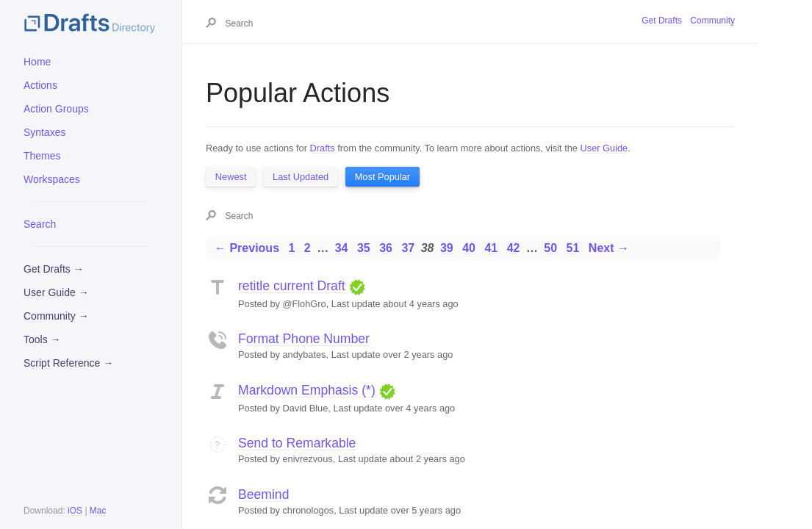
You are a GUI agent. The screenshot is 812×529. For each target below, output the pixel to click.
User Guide (604, 148)
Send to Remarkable (297, 443)
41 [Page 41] (491, 248)
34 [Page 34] (342, 248)
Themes (42, 156)
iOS (75, 511)
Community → (56, 316)
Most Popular (382, 177)
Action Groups (56, 109)
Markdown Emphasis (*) (307, 390)
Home (37, 62)
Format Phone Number (304, 339)
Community (712, 21)
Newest (231, 177)
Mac (98, 511)
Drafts (323, 148)
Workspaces (52, 179)
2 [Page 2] (308, 248)
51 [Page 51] (573, 248)
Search (40, 224)
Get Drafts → (54, 269)
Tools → (42, 339)
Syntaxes (45, 132)
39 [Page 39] (447, 248)
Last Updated (301, 177)
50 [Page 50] (550, 248)
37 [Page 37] (408, 248)
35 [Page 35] (364, 248)
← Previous (247, 248)
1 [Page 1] (291, 248)
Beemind (263, 494)
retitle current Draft (292, 286)
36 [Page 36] (386, 248)
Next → (609, 248)
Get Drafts (662, 21)
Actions (40, 85)
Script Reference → (68, 363)
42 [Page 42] (514, 248)
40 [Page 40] (469, 248)
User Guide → (56, 292)
